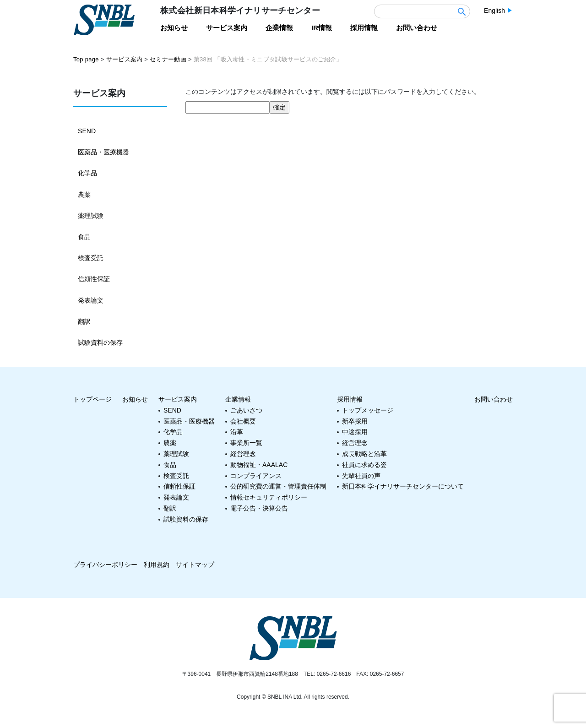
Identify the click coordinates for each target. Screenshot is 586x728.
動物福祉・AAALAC (259, 464)
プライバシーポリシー (105, 564)
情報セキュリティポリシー (269, 496)
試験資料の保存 (100, 342)
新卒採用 (355, 420)
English (494, 11)
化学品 (87, 173)
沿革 (237, 431)
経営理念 (243, 453)
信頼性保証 (94, 278)
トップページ (92, 398)
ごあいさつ (246, 409)
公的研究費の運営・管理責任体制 (278, 485)
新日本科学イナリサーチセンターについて (403, 485)
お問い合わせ (494, 398)
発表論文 (91, 299)
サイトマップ (195, 564)
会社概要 (243, 420)
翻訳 (84, 321)
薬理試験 (91, 215)
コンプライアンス (256, 475)
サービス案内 (178, 398)
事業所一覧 (246, 442)
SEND (87, 131)
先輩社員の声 (361, 475)
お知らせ (135, 398)
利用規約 (157, 564)
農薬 (84, 194)
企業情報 (238, 398)
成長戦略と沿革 (364, 453)
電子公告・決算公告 (259, 507)
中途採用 (355, 431)
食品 (84, 236)
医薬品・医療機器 (103, 152)
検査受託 (91, 257)
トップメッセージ (368, 409)
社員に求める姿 (364, 464)
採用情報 (350, 398)
